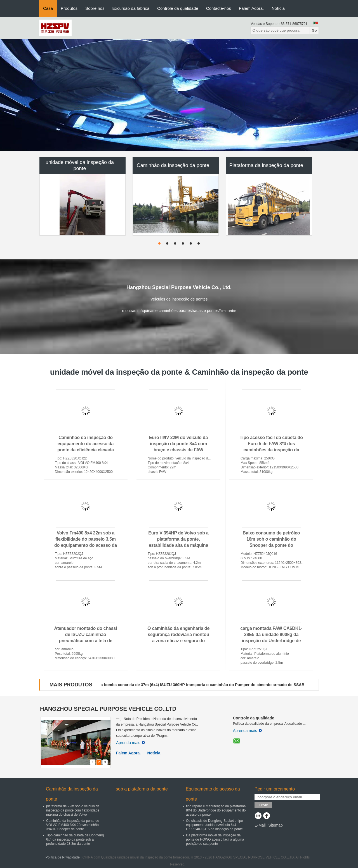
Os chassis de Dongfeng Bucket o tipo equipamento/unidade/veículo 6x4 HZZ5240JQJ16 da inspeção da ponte (214, 825)
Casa (48, 8)
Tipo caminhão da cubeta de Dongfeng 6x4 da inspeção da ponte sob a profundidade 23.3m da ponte (75, 839)
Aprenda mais (130, 743)
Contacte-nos (219, 8)
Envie (263, 805)
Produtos (69, 8)
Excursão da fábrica (131, 8)
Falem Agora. (251, 8)
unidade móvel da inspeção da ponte (80, 165)
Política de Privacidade (63, 857)
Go (314, 30)
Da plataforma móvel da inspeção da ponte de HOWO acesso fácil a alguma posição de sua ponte (215, 839)
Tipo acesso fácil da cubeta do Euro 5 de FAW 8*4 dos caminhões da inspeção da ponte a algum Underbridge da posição (271, 450)
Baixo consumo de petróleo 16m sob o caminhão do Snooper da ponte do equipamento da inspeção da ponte (271, 545)
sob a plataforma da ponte (142, 789)
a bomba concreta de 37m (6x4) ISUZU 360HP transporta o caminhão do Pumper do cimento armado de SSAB (203, 685)
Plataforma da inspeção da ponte (266, 165)
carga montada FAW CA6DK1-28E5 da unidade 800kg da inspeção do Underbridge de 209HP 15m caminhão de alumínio (271, 641)
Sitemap (275, 825)
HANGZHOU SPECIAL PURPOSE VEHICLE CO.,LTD (108, 709)
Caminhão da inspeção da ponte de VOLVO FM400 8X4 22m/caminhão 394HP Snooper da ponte (73, 825)
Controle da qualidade (178, 8)
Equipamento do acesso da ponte (213, 794)
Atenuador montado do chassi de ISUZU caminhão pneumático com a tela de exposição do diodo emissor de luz (86, 641)
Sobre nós (95, 8)
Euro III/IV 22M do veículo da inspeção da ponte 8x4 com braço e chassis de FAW (178, 444)
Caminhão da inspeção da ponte (173, 165)
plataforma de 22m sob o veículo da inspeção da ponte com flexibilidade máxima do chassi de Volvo (73, 810)
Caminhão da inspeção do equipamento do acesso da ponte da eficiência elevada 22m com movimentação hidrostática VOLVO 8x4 (86, 450)
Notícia (278, 8)
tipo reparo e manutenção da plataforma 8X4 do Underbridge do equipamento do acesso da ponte (216, 810)
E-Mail (260, 825)
